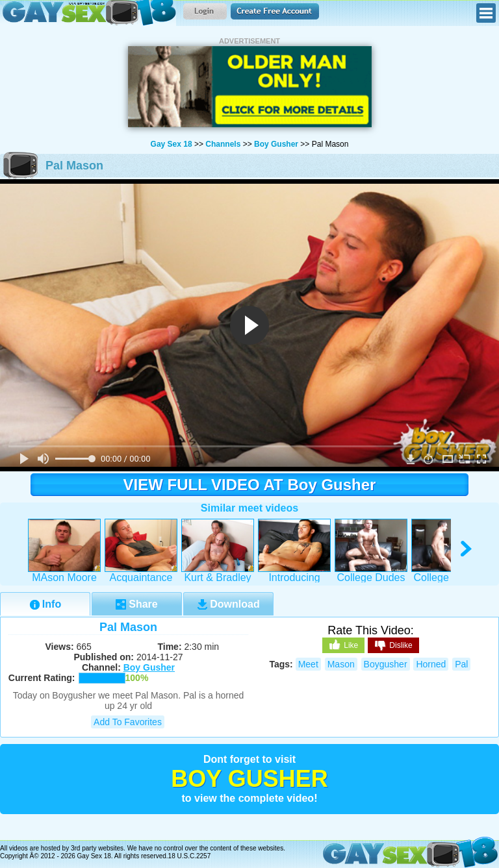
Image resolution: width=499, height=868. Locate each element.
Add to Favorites (128, 722)
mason (341, 664)
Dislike (393, 646)
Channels (223, 144)
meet (308, 664)
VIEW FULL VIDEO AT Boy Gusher (250, 485)
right (467, 549)
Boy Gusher (276, 144)
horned (431, 664)
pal (461, 664)
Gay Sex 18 (88, 13)
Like (343, 645)
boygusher (386, 664)
